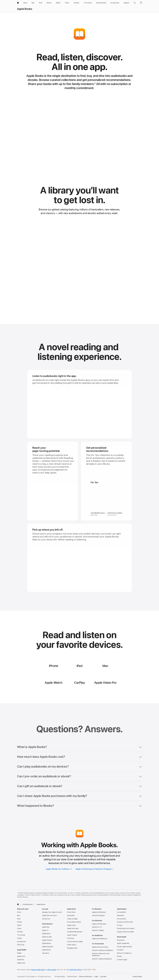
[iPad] (41, 3)
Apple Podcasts (47, 962)
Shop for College (98, 946)
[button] (135, 3)
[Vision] (67, 3)
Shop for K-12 (97, 943)
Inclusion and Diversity (125, 938)
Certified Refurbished (74, 948)
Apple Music (46, 949)
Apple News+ (47, 959)
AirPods (20, 948)
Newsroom (121, 956)
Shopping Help (72, 964)
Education (120, 931)
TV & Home (21, 951)
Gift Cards (21, 961)
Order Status (72, 961)
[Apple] (18, 3)
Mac (19, 931)
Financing (70, 954)
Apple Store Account (49, 931)
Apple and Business (99, 928)
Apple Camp (71, 941)
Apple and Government (100, 963)
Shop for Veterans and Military (103, 966)
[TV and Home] (88, 3)
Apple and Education (99, 940)
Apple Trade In (72, 951)
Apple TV (45, 946)
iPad (19, 935)
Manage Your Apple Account (52, 928)
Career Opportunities (124, 962)
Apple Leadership (123, 959)
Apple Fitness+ (47, 956)
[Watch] (58, 3)
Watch (19, 941)
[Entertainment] (101, 3)
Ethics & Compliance (124, 969)
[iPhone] (49, 3)
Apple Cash (21, 979)
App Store (46, 969)
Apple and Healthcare (100, 954)
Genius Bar (71, 931)
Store (19, 928)
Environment (121, 935)
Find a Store (71, 928)
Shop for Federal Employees (102, 975)
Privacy (120, 941)
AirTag (19, 954)
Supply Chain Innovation (125, 948)
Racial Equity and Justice (126, 944)
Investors (120, 966)
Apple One (46, 943)
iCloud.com (46, 935)
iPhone (19, 938)
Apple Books (25, 9)
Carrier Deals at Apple (75, 957)
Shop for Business (98, 931)
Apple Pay (21, 975)
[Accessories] (115, 3)
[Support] (127, 3)
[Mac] (33, 3)
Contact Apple (122, 975)
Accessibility (121, 928)
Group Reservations (74, 938)
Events (119, 972)
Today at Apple (72, 935)
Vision (19, 944)
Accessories (21, 957)
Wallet (19, 969)
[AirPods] (76, 3)
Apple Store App (73, 944)
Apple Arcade (47, 953)
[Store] (25, 3)
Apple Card (21, 972)
